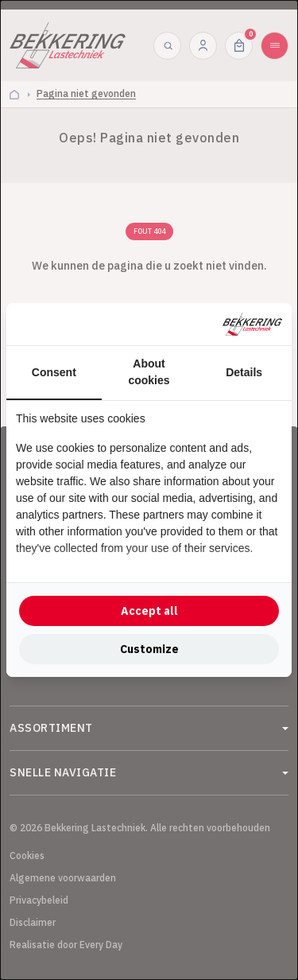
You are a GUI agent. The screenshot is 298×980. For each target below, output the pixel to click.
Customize (149, 649)
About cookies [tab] (149, 372)
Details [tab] (244, 372)
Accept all (149, 611)
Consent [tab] (54, 372)
